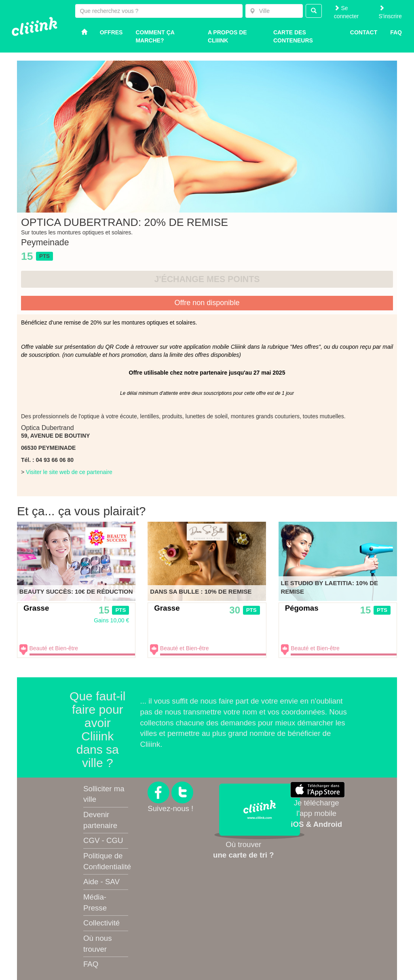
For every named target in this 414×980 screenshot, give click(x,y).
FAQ (91, 964)
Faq (396, 32)
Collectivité (101, 923)
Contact (364, 32)
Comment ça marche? (155, 36)
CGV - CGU (103, 840)
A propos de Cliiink (227, 36)
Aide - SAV (101, 882)
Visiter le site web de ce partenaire (69, 472)
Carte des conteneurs (293, 36)
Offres (111, 32)
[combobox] (274, 11)
